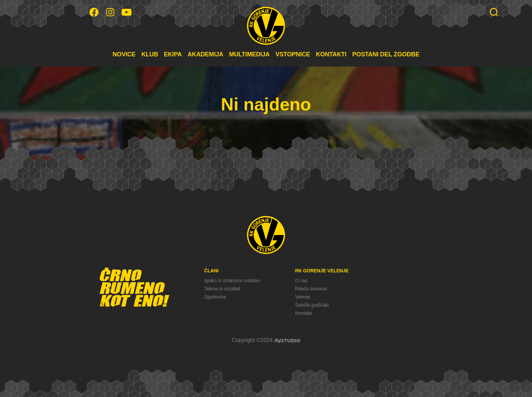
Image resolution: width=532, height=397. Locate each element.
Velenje (303, 297)
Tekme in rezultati (222, 289)
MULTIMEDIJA (249, 54)
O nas (301, 281)
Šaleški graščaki (312, 305)
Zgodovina (215, 297)
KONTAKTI (331, 54)
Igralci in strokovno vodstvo (232, 281)
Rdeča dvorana (311, 289)
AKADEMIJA (205, 54)
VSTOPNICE (293, 54)
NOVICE (124, 54)
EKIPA (173, 54)
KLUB (150, 54)
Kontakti (303, 313)
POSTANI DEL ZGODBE (386, 54)
